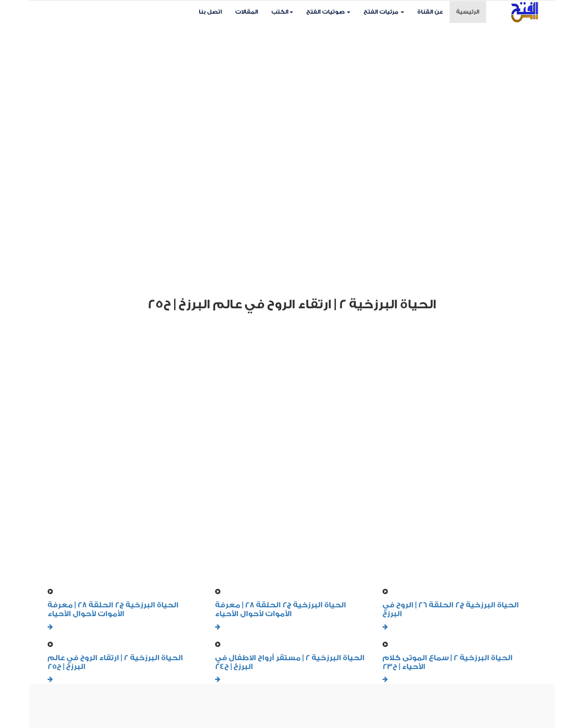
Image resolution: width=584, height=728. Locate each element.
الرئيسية (471, 11)
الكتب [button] (282, 12)
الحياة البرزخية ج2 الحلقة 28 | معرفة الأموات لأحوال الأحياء (113, 609)
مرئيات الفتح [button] (384, 12)
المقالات (247, 12)
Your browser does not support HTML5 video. (292, 155)
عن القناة (430, 12)
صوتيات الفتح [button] (328, 12)
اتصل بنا (210, 12)
